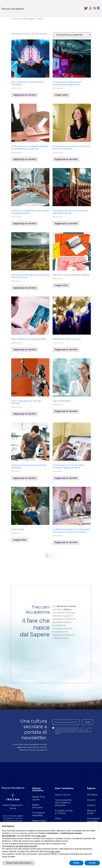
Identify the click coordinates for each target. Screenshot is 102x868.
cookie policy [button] (41, 836)
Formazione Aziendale (38, 814)
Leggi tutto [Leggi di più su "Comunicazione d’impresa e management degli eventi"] (61, 95)
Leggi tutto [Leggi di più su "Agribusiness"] (20, 540)
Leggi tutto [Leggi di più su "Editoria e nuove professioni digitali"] (61, 285)
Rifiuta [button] (76, 863)
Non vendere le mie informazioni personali (19, 846)
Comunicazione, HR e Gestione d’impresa (63, 803)
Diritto (58, 819)
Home (14, 19)
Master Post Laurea (38, 798)
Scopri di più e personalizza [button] (19, 863)
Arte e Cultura (63, 795)
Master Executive (37, 806)
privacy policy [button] (54, 851)
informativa (83, 728)
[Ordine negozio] (72, 35)
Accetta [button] (92, 863)
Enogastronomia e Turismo (64, 812)
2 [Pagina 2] (50, 556)
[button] (95, 8)
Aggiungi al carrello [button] (25, 95)
